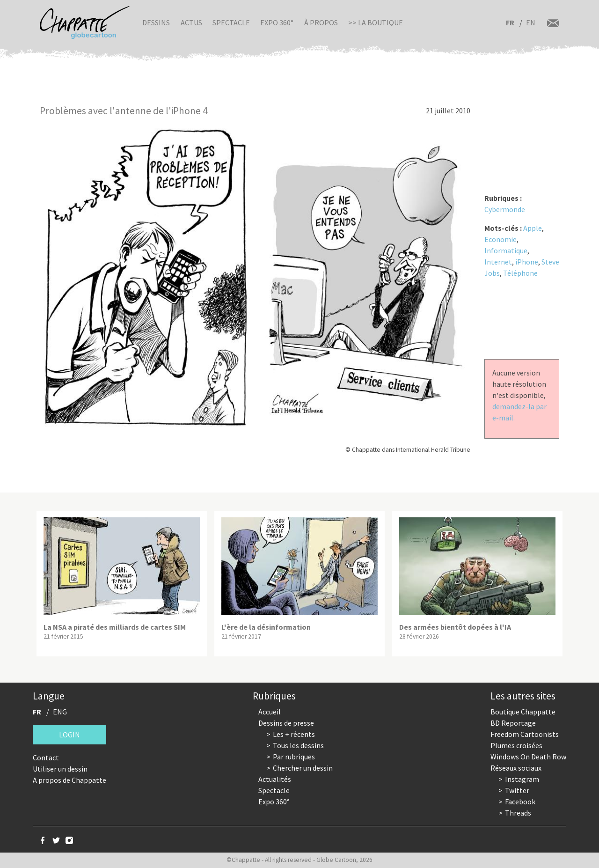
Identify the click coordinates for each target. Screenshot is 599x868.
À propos (321, 22)
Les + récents (294, 734)
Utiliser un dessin (60, 769)
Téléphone (520, 273)
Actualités (275, 779)
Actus (191, 22)
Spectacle (231, 22)
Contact (46, 758)
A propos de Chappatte (69, 780)
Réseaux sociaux (516, 768)
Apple (533, 228)
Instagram (522, 779)
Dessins (156, 22)
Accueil (270, 712)
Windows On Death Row (528, 757)
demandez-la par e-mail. (519, 412)
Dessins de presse (286, 723)
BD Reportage (513, 723)
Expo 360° (277, 22)
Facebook (520, 802)
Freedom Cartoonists (525, 734)
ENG (60, 712)
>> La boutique (376, 22)
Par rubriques (294, 757)
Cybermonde (505, 209)
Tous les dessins (298, 745)
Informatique (506, 250)
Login (69, 735)
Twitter (517, 790)
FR (510, 22)
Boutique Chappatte (523, 712)
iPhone (527, 262)
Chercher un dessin (303, 768)
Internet (498, 262)
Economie (500, 239)
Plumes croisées (516, 745)
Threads (518, 813)
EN (531, 22)
